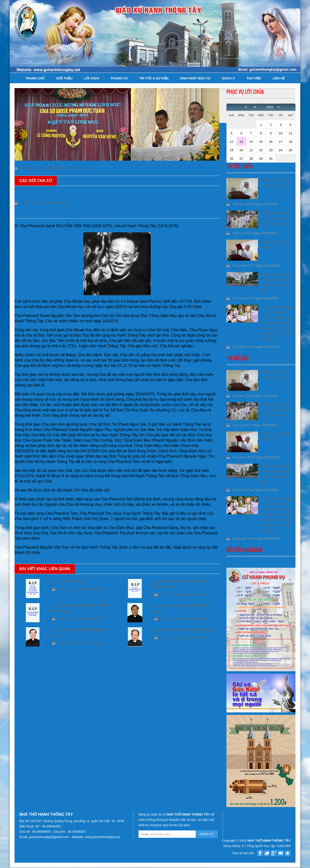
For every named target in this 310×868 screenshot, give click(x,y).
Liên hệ (279, 78)
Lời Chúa (92, 78)
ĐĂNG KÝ (207, 834)
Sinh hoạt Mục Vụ (195, 78)
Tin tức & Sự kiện (154, 78)
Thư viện (254, 78)
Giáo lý (229, 78)
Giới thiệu (64, 78)
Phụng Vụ (119, 78)
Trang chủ (35, 78)
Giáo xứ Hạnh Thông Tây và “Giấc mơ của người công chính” (275, 218)
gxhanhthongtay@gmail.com (50, 837)
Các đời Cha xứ (75, 168)
